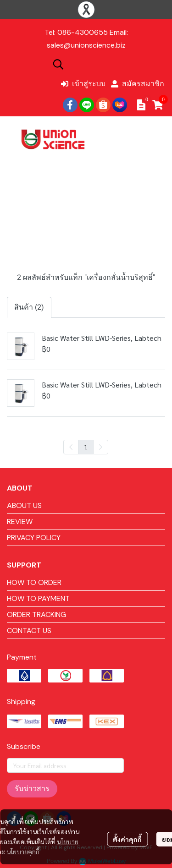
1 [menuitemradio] (86, 447)
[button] (108, 64)
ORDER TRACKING (36, 614)
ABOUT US (24, 505)
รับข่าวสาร (32, 789)
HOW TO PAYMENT (38, 598)
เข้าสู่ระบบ (83, 84)
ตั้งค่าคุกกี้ (127, 839)
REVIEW (20, 521)
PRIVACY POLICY (34, 538)
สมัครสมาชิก (138, 84)
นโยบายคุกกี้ (23, 852)
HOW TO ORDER (34, 582)
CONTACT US (29, 631)
